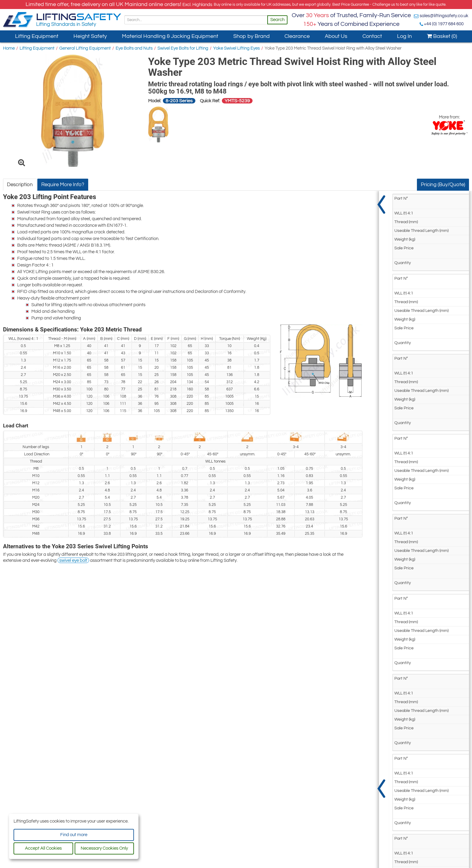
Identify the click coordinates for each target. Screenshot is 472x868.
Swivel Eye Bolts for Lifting (183, 48)
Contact (372, 36)
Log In (404, 36)
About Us (336, 36)
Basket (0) (442, 36)
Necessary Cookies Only (104, 848)
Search (277, 20)
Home (9, 48)
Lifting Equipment (37, 36)
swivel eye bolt (73, 560)
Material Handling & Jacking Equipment (170, 36)
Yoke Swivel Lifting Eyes (236, 48)
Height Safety (90, 36)
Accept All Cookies (43, 848)
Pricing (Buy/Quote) (443, 185)
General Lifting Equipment (85, 48)
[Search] (196, 20)
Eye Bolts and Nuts (134, 48)
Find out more (74, 835)
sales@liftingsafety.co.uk (444, 16)
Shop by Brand (252, 36)
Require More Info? (63, 185)
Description (20, 185)
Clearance (297, 36)
